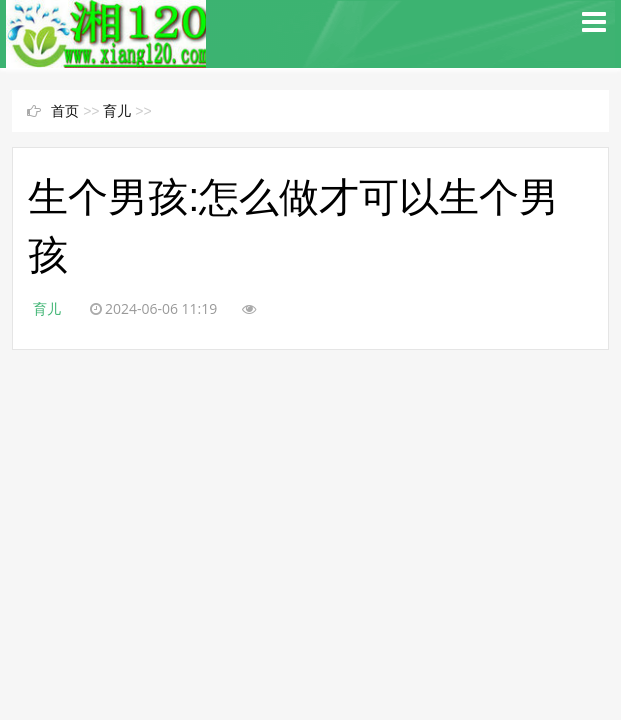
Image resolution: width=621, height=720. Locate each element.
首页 (65, 111)
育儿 (117, 111)
